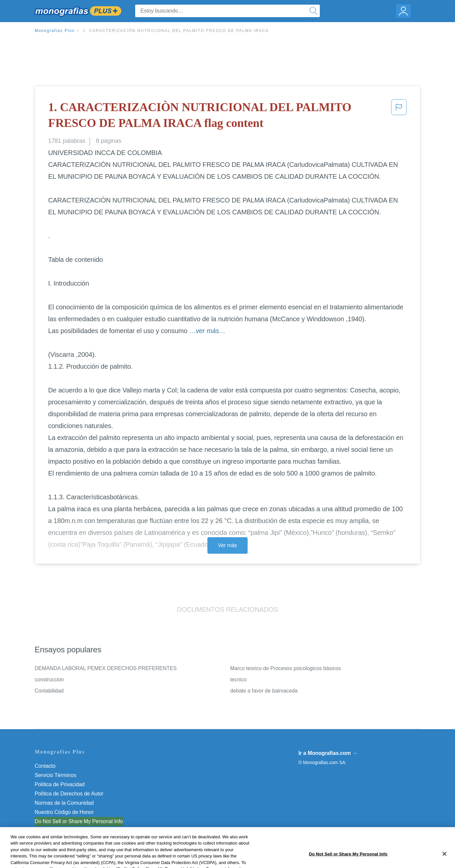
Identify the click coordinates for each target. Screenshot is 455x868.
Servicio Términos (55, 775)
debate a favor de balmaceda (264, 691)
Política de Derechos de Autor (69, 794)
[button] (399, 117)
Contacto (45, 766)
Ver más (228, 545)
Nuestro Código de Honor (64, 812)
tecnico (238, 680)
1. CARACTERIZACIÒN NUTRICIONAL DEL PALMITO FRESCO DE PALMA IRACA (176, 31)
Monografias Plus (55, 31)
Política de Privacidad (60, 784)
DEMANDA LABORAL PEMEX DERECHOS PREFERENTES (106, 668)
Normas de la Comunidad (64, 803)
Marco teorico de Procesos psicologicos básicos (286, 668)
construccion (49, 680)
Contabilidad (49, 691)
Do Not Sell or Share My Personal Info (79, 821)
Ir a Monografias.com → (328, 753)
